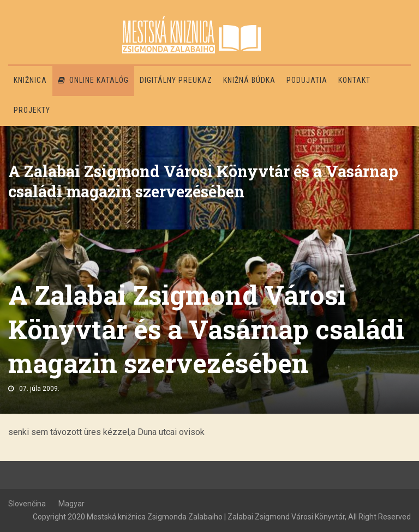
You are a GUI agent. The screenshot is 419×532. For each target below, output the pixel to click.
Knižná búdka (249, 80)
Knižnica (30, 80)
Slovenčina (27, 504)
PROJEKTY (32, 110)
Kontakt (354, 80)
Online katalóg (93, 80)
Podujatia (307, 80)
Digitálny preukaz (176, 80)
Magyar (71, 504)
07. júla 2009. (39, 389)
